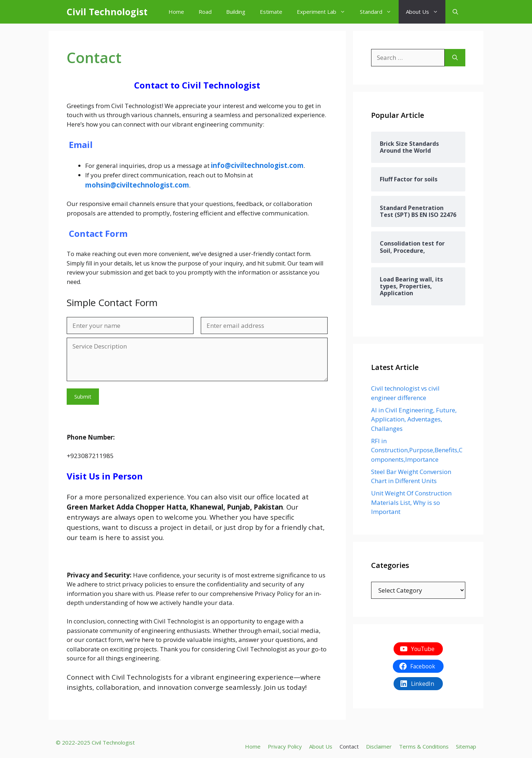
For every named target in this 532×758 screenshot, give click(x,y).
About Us (426, 12)
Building (236, 12)
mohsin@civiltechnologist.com (137, 185)
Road (205, 12)
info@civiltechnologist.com (257, 165)
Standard (379, 12)
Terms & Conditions (424, 746)
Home (176, 12)
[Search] (455, 58)
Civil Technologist (107, 12)
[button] (455, 12)
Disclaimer (379, 746)
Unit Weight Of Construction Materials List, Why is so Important (411, 502)
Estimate (271, 12)
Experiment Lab (325, 12)
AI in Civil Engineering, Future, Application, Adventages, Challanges (414, 419)
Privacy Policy (285, 746)
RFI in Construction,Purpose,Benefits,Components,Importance (417, 450)
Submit (83, 396)
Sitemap (466, 746)
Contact (349, 746)
